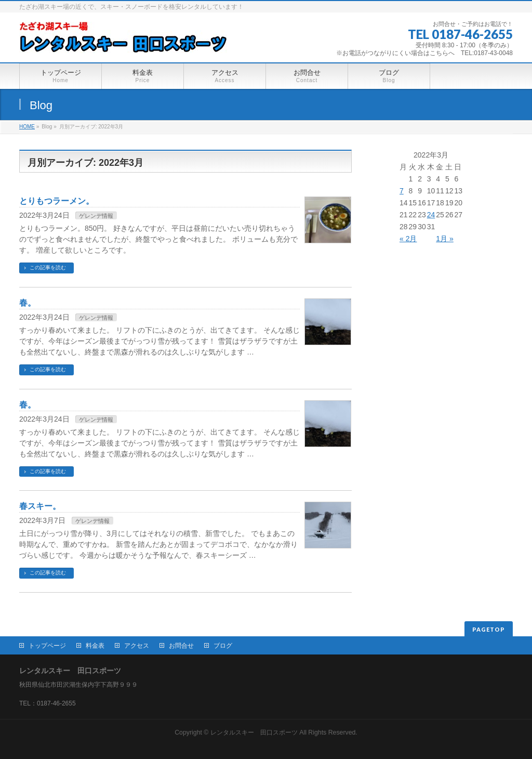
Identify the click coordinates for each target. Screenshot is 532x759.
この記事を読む (48, 267)
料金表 (95, 646)
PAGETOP (489, 629)
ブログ (223, 646)
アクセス (137, 646)
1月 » (444, 239)
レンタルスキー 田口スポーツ (254, 732)
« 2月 (408, 239)
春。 (28, 303)
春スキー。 (40, 506)
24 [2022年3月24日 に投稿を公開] (431, 215)
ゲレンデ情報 (96, 216)
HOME (27, 127)
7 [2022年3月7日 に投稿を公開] (402, 191)
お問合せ (181, 646)
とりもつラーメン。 (57, 201)
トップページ (47, 646)
